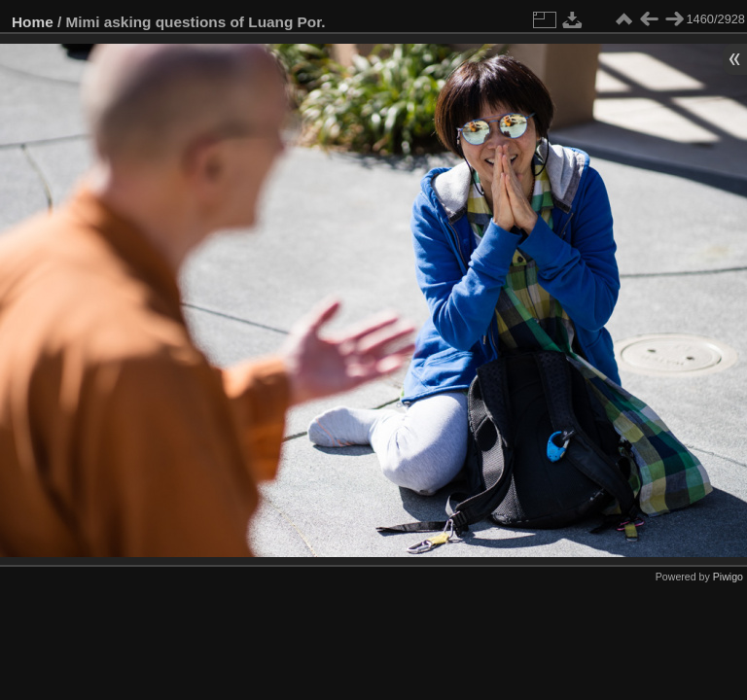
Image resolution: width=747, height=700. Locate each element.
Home (33, 22)
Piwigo (728, 577)
